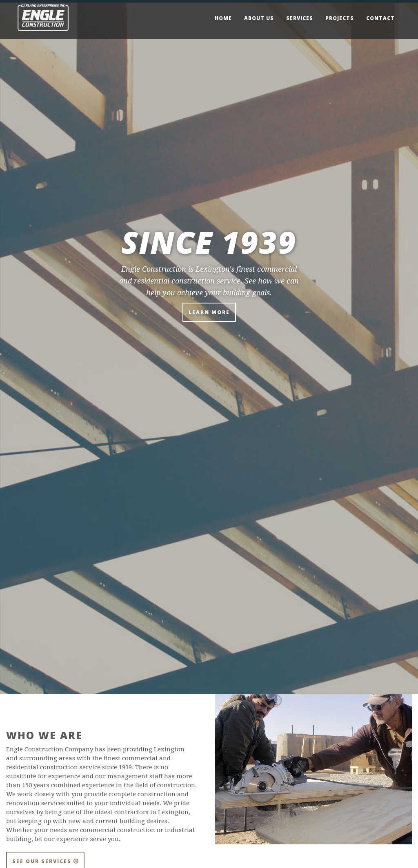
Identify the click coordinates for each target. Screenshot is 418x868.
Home (223, 18)
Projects (340, 18)
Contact (380, 18)
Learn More (209, 312)
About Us (259, 18)
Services (300, 18)
